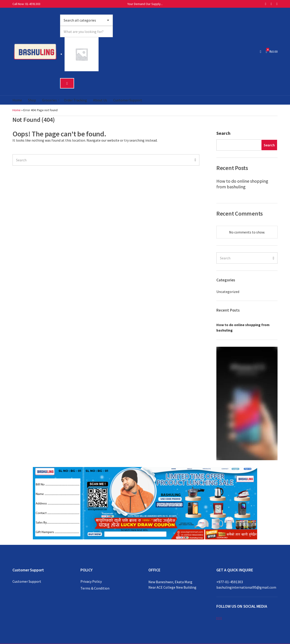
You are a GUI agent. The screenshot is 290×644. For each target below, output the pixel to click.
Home (17, 100)
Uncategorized (228, 292)
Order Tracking (75, 100)
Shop (32, 100)
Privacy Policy (91, 581)
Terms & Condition (95, 588)
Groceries (50, 100)
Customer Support (128, 100)
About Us (100, 100)
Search (223, 133)
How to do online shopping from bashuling (242, 184)
